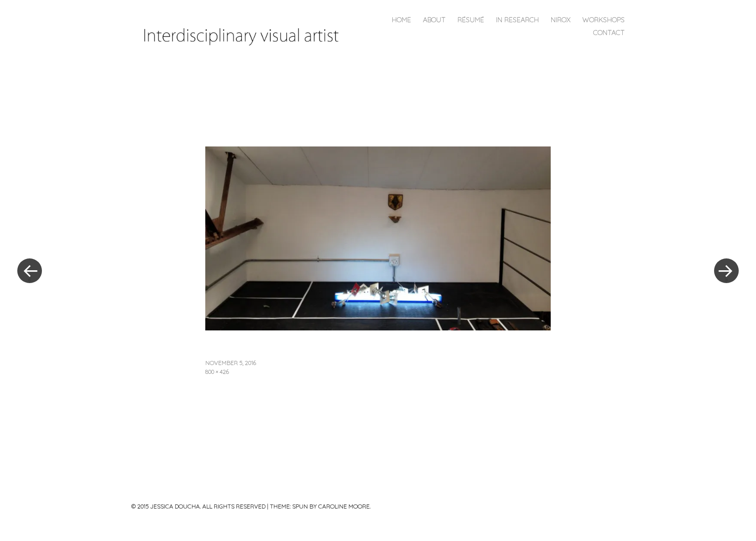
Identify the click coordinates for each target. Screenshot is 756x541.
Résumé (471, 20)
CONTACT (609, 33)
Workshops (604, 20)
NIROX (561, 20)
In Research (517, 20)
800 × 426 (217, 372)
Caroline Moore (344, 506)
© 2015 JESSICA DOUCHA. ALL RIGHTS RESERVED (198, 506)
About (434, 20)
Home (401, 20)
